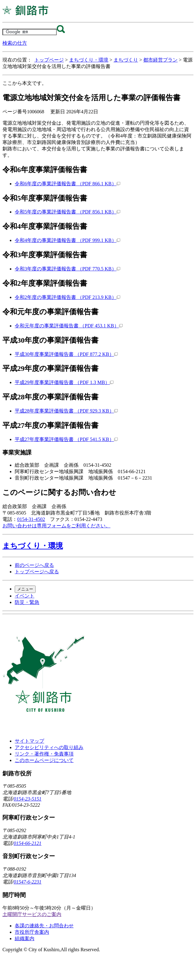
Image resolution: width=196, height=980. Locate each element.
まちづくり (126, 60)
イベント (25, 596)
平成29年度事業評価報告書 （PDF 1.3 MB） (64, 382)
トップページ (49, 60)
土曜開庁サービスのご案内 (32, 914)
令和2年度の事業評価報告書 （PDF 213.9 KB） (67, 297)
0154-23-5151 (27, 799)
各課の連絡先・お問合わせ (44, 926)
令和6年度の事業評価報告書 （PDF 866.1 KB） (67, 184)
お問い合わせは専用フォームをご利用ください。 (56, 526)
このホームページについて (44, 760)
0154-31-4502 (31, 519)
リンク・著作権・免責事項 (44, 754)
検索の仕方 (15, 43)
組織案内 (25, 939)
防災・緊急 (27, 602)
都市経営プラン (160, 60)
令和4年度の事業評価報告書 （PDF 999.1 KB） (67, 240)
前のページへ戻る (34, 565)
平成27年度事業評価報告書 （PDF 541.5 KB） (66, 439)
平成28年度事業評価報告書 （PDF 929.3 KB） (66, 411)
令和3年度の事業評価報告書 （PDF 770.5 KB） (67, 269)
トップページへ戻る (37, 572)
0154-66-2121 (27, 843)
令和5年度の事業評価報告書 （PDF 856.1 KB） (67, 212)
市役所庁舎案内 (32, 932)
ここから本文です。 (25, 83)
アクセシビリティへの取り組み (49, 747)
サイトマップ (29, 741)
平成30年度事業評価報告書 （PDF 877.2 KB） (66, 354)
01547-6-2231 (27, 882)
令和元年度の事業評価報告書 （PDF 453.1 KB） (69, 326)
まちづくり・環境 (89, 60)
